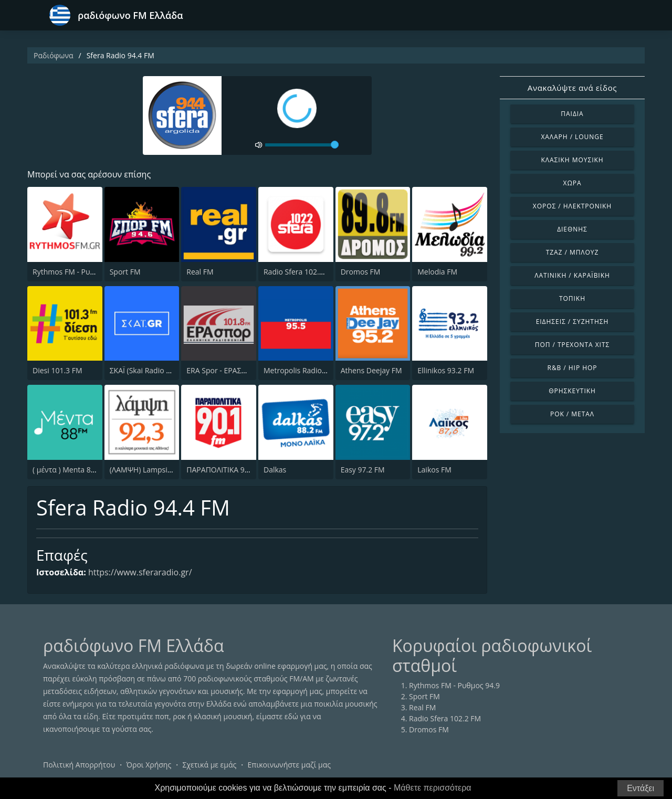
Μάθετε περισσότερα (433, 788)
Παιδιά (572, 114)
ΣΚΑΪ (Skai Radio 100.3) (148, 370)
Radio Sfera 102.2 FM (300, 272)
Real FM (200, 272)
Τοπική (572, 298)
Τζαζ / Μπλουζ (573, 252)
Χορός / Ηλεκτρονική (572, 206)
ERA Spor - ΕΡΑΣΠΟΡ (222, 370)
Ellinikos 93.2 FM (446, 370)
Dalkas (275, 470)
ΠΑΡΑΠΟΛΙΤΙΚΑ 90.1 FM (227, 470)
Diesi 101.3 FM (57, 370)
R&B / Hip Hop (573, 368)
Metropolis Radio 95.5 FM (307, 370)
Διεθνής (572, 229)
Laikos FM (434, 470)
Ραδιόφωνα (54, 55)
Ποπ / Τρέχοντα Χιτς (572, 345)
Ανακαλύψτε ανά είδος (572, 88)
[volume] (302, 145)
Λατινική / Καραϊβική (572, 275)
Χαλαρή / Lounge (572, 137)
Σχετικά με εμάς (209, 765)
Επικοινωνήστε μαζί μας (290, 765)
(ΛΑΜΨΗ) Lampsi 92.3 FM (153, 470)
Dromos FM (361, 272)
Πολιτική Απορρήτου (79, 765)
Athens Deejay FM (371, 370)
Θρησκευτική (572, 391)
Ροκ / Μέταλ (572, 414)
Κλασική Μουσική (572, 160)
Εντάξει (640, 788)
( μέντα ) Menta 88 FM (70, 470)
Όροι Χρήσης (149, 765)
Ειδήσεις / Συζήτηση (573, 322)
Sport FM (125, 272)
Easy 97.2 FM (363, 470)
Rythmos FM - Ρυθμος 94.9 (78, 272)
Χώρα (573, 183)
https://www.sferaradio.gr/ (140, 572)
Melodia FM (437, 272)
